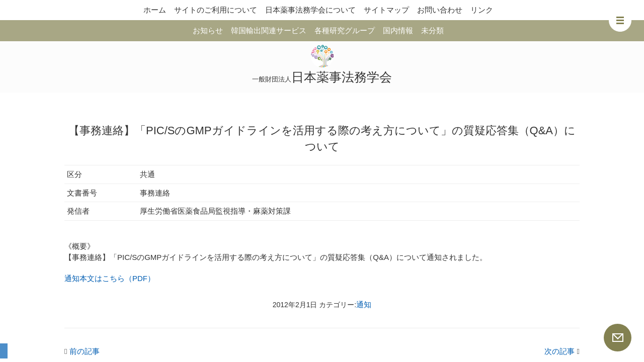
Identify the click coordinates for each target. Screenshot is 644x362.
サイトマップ (386, 10)
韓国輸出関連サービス (269, 30)
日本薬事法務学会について (310, 10)
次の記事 (562, 351)
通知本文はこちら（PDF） (110, 278)
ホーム (155, 10)
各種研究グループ (345, 30)
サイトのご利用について (216, 10)
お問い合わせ (440, 10)
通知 (364, 304)
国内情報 (398, 30)
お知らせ (208, 30)
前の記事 (82, 351)
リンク (482, 10)
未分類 (432, 30)
